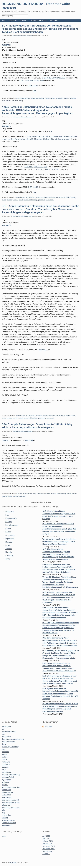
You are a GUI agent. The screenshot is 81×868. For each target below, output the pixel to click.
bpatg (34, 494)
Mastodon (9, 542)
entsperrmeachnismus (50, 197)
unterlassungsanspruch (10, 800)
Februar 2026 (48, 841)
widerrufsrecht (7, 825)
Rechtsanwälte (11, 518)
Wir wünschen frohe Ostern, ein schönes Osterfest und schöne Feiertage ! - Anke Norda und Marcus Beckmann (59, 542)
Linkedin (9, 552)
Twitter (8, 559)
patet (11, 496)
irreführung (6, 762)
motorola (9, 200)
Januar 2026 (47, 844)
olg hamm (5, 782)
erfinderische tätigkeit (38, 98)
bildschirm (32, 197)
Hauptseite (54, 21)
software (9, 101)
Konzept (9, 522)
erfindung (48, 98)
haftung (5, 757)
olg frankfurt (6, 780)
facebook (5, 752)
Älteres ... (46, 854)
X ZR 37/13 (47, 78)
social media (6, 795)
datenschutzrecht (8, 742)
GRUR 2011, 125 (41, 167)
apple (23, 197)
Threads (9, 549)
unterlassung (7, 797)
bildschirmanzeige (25, 98)
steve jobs (22, 496)
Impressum (13, 21)
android (18, 197)
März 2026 (47, 839)
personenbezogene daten (11, 787)
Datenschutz (10, 535)
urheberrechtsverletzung (11, 808)
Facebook (9, 556)
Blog (3, 21)
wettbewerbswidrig (9, 823)
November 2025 (49, 849)
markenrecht (6, 772)
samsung (16, 496)
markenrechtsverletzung (11, 775)
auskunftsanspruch (9, 731)
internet (5, 759)
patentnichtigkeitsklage (31, 200)
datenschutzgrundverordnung (13, 739)
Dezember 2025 (49, 846)
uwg (3, 813)
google (73, 197)
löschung (5, 767)
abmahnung (6, 726)
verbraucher (6, 815)
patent (53, 98)
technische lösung (17, 101)
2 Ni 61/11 (6, 440)
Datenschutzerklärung (38, 21)
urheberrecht (7, 805)
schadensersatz (8, 792)
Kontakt (23, 21)
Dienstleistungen (12, 525)
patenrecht (5, 496)
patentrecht (59, 98)
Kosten (8, 528)
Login (4, 836)
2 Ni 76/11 (29, 440)
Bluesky (8, 545)
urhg (3, 810)
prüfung (66, 98)
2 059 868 (19, 494)
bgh (17, 98)
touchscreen (50, 200)
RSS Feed (49, 726)
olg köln (5, 785)
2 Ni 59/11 (43, 350)
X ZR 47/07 (29, 167)
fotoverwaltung (62, 494)
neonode (15, 200)
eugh (4, 749)
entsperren (39, 197)
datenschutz (6, 737)
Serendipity (13, 863)
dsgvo (4, 744)
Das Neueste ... (48, 851)
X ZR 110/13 (24, 80)
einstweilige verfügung (10, 747)
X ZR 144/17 (6, 45)
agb (3, 729)
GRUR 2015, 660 (58, 78)
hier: (35, 91)
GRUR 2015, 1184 (37, 80)
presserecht (6, 790)
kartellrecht (6, 764)
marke (4, 770)
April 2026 (46, 836)
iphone (4, 200)
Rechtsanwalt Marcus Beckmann (23, 36)
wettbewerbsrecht (8, 820)
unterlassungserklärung (11, 802)
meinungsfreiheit (8, 777)
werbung (5, 818)
